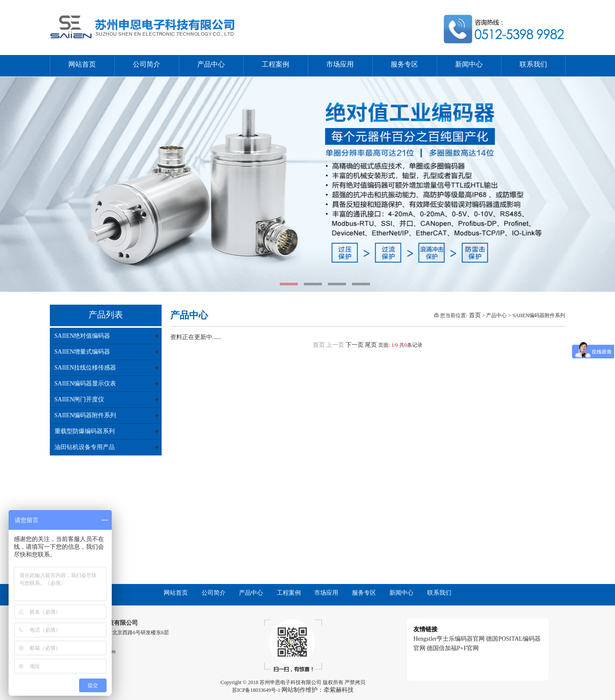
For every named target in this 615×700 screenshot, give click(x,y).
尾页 (371, 345)
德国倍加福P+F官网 (453, 648)
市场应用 (340, 64)
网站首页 (82, 64)
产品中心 (211, 64)
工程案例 (275, 64)
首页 (475, 315)
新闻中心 (469, 64)
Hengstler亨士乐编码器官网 (449, 639)
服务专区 (404, 64)
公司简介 (147, 64)
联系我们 (533, 64)
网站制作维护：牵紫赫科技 (318, 690)
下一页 (355, 345)
